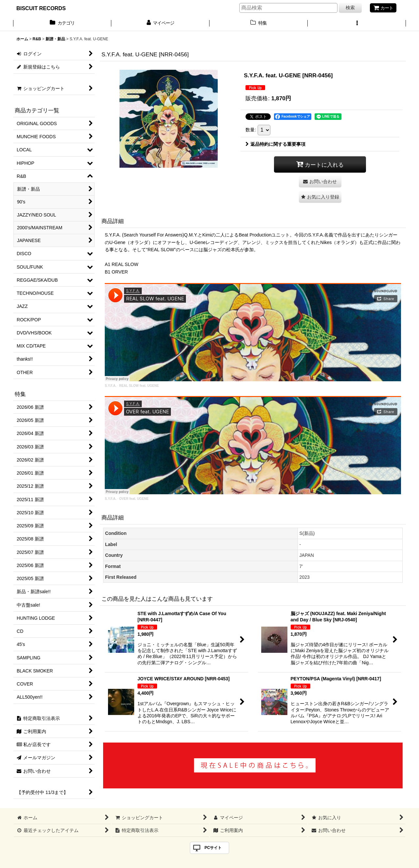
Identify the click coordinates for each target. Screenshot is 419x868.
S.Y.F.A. (111, 386)
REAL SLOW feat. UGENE (139, 386)
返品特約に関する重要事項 (275, 144)
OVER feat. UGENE (134, 499)
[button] (357, 24)
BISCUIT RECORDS (41, 8)
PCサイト (213, 848)
